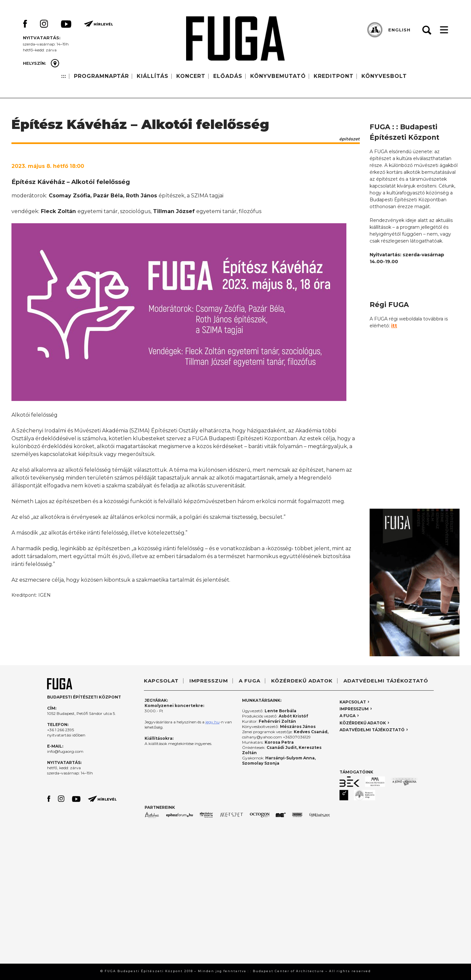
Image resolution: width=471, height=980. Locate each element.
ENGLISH (399, 30)
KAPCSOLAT (161, 681)
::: (64, 76)
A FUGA (250, 681)
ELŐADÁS (228, 76)
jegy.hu (212, 722)
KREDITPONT (334, 76)
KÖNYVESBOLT (384, 76)
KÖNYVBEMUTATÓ (278, 76)
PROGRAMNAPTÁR (101, 76)
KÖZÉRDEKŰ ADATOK (302, 681)
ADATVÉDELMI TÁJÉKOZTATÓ (386, 681)
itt (394, 326)
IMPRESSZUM (209, 681)
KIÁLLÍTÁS (153, 76)
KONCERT (191, 76)
